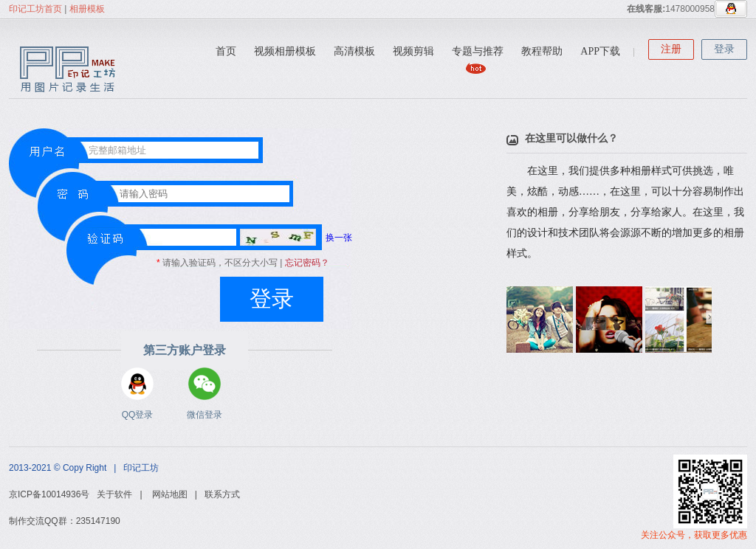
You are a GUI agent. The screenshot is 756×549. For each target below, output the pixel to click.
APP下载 (600, 51)
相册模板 (87, 9)
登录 (724, 49)
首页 (226, 51)
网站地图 (170, 494)
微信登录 (205, 384)
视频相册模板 (285, 51)
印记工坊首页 (35, 9)
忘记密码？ (307, 263)
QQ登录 (137, 384)
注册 (671, 49)
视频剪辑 (413, 51)
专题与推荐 (478, 51)
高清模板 (354, 51)
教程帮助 (542, 51)
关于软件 (114, 494)
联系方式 (222, 494)
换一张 (296, 238)
